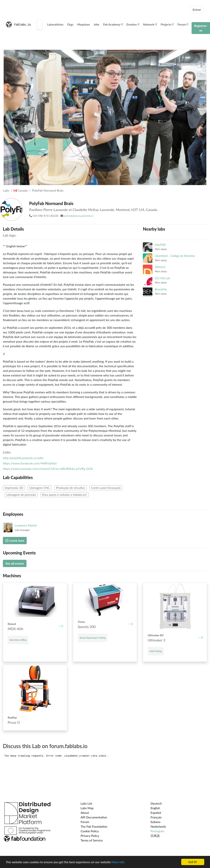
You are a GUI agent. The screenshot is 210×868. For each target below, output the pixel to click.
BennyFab (161, 289)
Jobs (96, 24)
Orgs (70, 24)
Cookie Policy (90, 831)
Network (150, 24)
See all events (15, 563)
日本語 (155, 836)
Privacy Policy (90, 836)
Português (157, 831)
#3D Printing (156, 651)
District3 (160, 267)
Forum (183, 24)
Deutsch (156, 803)
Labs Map (87, 808)
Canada (21, 190)
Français (156, 817)
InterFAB (160, 245)
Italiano (155, 822)
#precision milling (18, 640)
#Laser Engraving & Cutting (93, 638)
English (155, 808)
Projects (167, 24)
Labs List (86, 803)
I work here (15, 540)
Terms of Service (92, 840)
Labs (6, 190)
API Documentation (94, 817)
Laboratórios (55, 24)
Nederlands (158, 826)
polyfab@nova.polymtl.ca (79, 216)
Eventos (133, 24)
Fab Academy (113, 24)
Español (156, 813)
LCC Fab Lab (162, 278)
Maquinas (83, 24)
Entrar (197, 10)
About (85, 813)
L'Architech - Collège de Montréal (175, 256)
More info (118, 862)
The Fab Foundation (94, 826)
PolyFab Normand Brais (48, 190)
